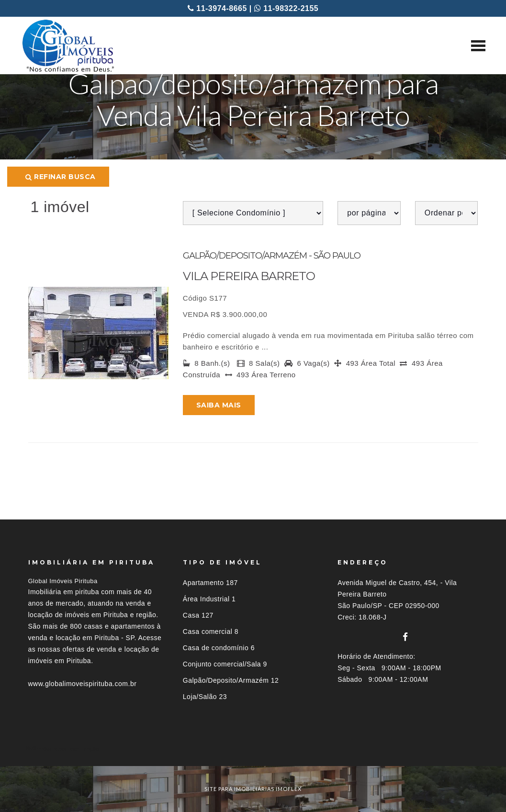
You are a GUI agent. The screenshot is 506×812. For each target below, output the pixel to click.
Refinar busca (61, 177)
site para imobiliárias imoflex (253, 789)
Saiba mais (219, 405)
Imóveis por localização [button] (67, 749)
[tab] (253, 749)
